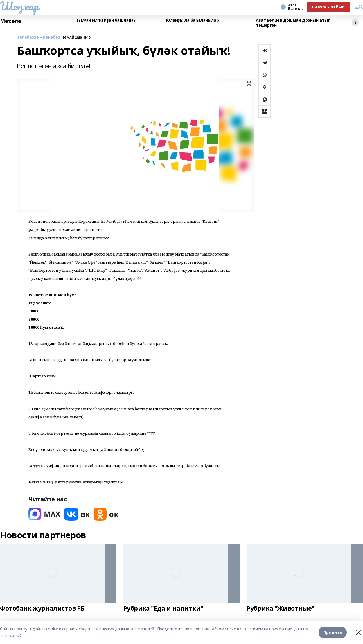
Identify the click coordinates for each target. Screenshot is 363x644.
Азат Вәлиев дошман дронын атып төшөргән (293, 23)
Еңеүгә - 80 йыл (328, 7)
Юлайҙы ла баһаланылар (192, 20)
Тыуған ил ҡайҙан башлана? (106, 20)
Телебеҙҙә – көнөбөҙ (38, 37)
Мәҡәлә (10, 21)
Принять (333, 632)
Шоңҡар (19, 6)
